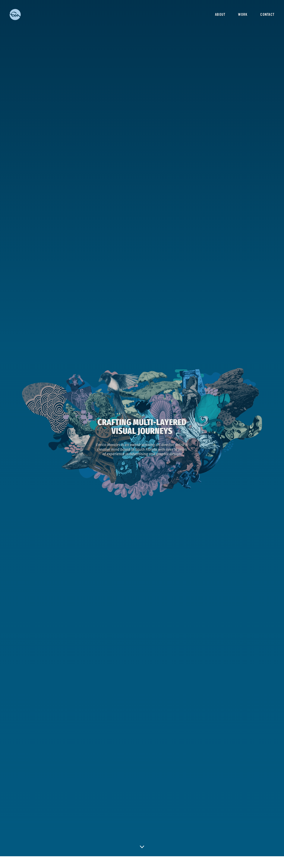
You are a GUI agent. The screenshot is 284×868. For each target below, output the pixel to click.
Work (243, 15)
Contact (267, 15)
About (220, 15)
